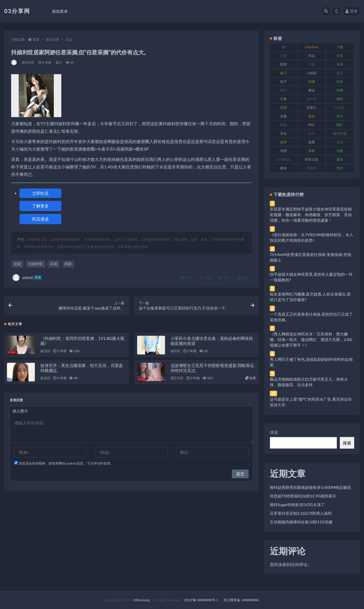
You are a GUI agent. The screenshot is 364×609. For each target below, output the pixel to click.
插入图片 (20, 412)
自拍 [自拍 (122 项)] (312, 133)
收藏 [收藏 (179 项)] (340, 90)
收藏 (206, 278)
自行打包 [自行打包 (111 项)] (340, 133)
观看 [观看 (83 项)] (312, 142)
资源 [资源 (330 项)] (283, 151)
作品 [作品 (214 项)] (312, 56)
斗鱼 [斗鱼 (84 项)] (283, 99)
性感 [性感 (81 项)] (312, 82)
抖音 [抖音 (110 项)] (340, 82)
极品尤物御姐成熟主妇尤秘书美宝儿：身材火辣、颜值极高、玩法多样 (309, 382)
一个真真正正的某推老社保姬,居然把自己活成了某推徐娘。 (311, 317)
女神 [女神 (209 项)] (340, 64)
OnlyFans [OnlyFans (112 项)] (312, 47)
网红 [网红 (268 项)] (340, 125)
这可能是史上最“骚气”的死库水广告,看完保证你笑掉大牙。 (311, 402)
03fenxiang (141, 600)
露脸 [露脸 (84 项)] (340, 159)
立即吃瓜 (40, 193)
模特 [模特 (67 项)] (340, 99)
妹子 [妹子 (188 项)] (283, 73)
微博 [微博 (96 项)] (340, 73)
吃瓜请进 (40, 219)
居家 (17, 264)
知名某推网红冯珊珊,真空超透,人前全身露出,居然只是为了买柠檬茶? (310, 297)
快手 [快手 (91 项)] (283, 82)
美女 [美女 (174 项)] (283, 133)
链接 (243, 278)
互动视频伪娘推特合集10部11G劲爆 (301, 522)
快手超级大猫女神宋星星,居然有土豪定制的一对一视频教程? (311, 277)
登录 (351, 11)
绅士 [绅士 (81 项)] (312, 125)
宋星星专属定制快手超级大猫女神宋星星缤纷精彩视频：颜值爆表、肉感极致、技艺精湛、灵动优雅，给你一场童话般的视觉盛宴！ (311, 215)
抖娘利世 (35, 264)
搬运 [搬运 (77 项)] (312, 90)
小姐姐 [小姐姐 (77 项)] (312, 73)
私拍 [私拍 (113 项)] (312, 116)
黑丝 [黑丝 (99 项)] (340, 168)
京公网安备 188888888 (241, 600)
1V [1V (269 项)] (284, 47)
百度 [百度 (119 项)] (283, 107)
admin (27, 278)
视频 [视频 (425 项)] (340, 142)
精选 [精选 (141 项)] (283, 125)
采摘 (54, 264)
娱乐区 (45, 352)
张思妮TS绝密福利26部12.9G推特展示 (303, 496)
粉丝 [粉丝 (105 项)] (340, 116)
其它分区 (52, 39)
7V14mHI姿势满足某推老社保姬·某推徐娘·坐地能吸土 (310, 257)
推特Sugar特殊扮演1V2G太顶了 (297, 505)
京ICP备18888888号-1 (201, 600)
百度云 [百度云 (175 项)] (312, 107)
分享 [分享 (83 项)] (340, 56)
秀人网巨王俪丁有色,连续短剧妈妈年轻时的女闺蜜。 (311, 362)
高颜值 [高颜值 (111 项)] (312, 168)
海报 (224, 278)
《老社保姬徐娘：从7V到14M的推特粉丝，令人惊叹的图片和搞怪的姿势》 (311, 237)
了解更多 (40, 206)
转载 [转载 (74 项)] (340, 151)
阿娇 (68, 264)
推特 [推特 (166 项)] (283, 90)
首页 (36, 39)
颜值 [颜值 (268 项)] (283, 168)
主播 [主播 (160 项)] (283, 56)
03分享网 (17, 11)
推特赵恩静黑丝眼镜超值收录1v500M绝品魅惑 (310, 487)
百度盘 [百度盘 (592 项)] (340, 107)
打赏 (187, 278)
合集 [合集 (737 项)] (312, 64)
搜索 (274, 432)
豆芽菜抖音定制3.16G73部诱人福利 (301, 513)
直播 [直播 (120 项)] (283, 116)
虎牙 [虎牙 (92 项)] (283, 142)
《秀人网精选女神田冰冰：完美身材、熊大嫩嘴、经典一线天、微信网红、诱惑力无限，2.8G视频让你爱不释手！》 (311, 339)
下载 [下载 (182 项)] (340, 47)
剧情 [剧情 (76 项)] (283, 64)
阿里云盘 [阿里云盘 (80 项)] (312, 159)
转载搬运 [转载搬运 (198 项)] (283, 159)
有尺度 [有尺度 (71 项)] (312, 99)
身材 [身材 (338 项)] (312, 151)
